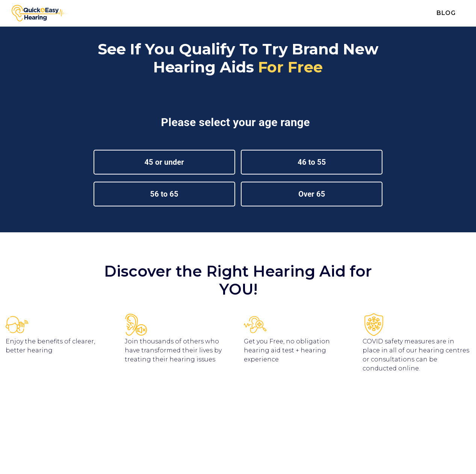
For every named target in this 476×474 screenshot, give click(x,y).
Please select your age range (237, 122)
